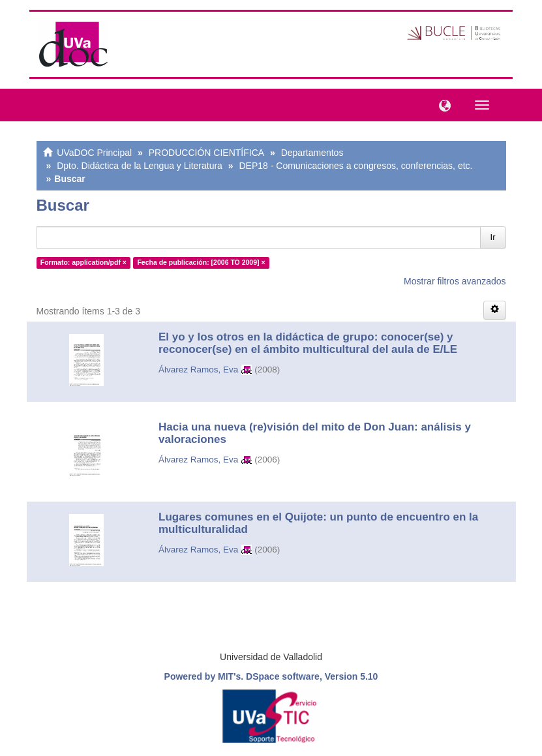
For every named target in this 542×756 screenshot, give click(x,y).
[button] (442, 104)
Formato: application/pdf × (83, 262)
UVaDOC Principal (94, 153)
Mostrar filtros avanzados (455, 281)
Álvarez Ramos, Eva (198, 370)
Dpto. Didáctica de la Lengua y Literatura (140, 166)
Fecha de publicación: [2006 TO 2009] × (201, 262)
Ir (493, 237)
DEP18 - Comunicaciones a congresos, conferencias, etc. (355, 166)
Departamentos (312, 153)
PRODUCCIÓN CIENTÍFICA (206, 153)
